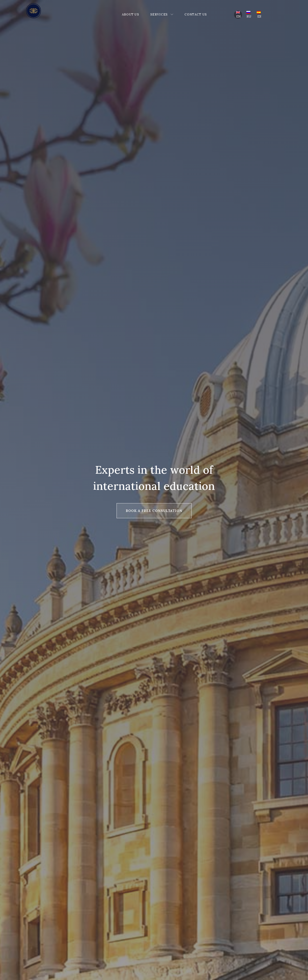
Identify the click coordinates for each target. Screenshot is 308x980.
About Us (130, 15)
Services (159, 15)
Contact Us (196, 15)
